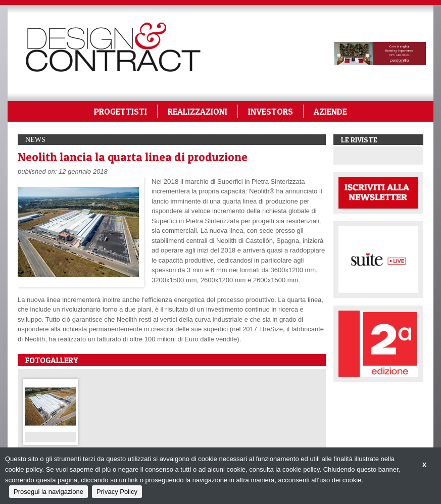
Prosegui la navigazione (48, 492)
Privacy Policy (117, 492)
